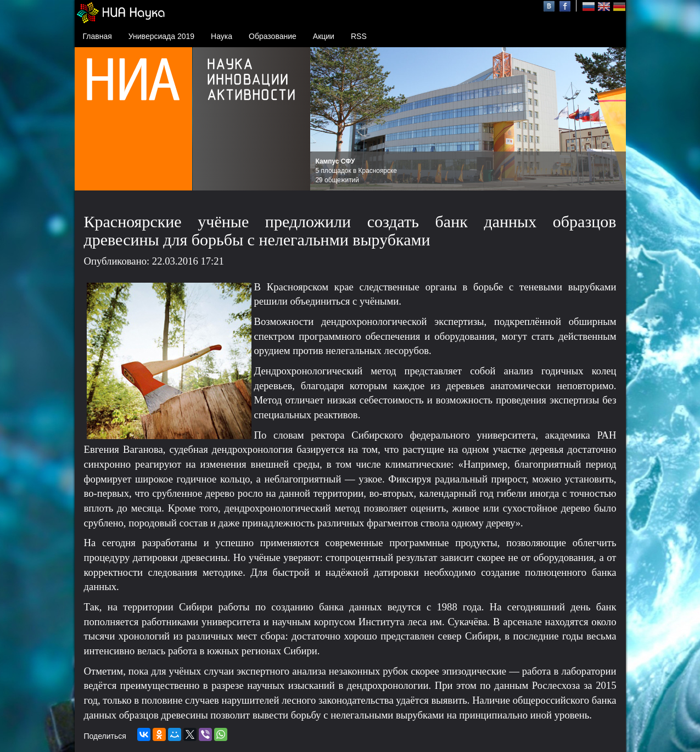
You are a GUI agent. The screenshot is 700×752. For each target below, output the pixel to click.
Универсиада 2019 (161, 36)
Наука (222, 36)
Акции (324, 36)
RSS (359, 36)
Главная (97, 36)
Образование (273, 36)
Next (612, 119)
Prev (324, 119)
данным (511, 685)
